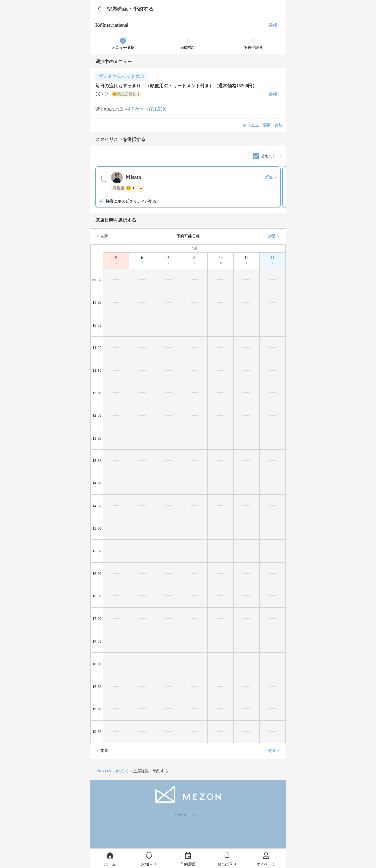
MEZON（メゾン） (113, 771)
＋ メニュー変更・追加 (262, 125)
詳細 (275, 25)
